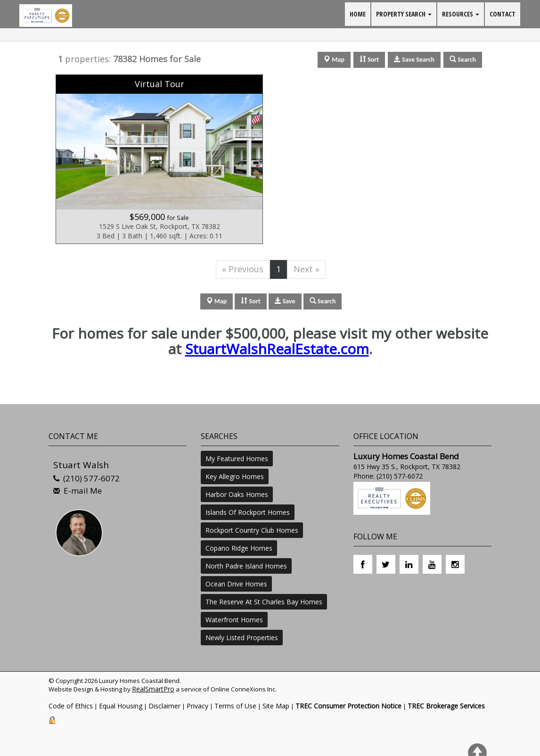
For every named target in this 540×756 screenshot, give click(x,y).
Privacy (197, 706)
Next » (307, 269)
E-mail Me (83, 491)
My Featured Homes (237, 459)
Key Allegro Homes (235, 476)
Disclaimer (164, 706)
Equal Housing (121, 706)
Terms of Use (235, 706)
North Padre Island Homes (246, 566)
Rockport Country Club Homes (252, 530)
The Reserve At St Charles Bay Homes (264, 602)
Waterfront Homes (234, 620)
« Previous (243, 269)
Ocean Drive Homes (236, 584)
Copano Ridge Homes (239, 548)
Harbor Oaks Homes (237, 494)
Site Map (276, 706)
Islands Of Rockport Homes (248, 512)
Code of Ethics (71, 706)
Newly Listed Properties (242, 638)
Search (323, 301)
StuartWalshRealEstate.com (277, 349)
